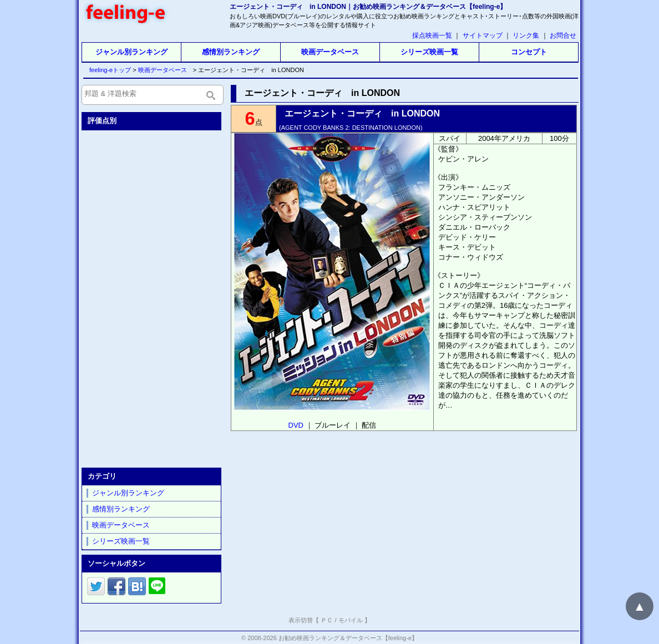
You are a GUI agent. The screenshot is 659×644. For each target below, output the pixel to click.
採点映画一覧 (432, 36)
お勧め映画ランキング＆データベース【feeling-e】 (348, 638)
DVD (296, 425)
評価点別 (102, 121)
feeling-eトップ (108, 70)
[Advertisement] (153, 297)
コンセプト (529, 52)
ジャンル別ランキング (131, 52)
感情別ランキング (231, 52)
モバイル (351, 620)
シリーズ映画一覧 (429, 52)
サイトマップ (483, 36)
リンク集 (526, 36)
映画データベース (330, 52)
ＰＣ (327, 620)
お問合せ (563, 36)
